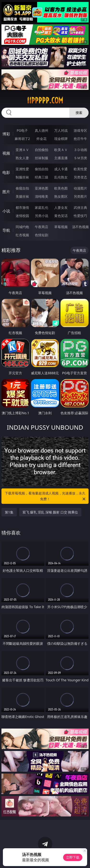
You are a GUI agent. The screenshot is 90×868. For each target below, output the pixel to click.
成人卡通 (61, 169)
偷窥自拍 (22, 188)
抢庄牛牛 (80, 139)
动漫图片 (80, 188)
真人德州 (42, 130)
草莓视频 (61, 227)
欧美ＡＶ (61, 150)
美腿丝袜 (22, 196)
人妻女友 (61, 207)
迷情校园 (22, 216)
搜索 (79, 113)
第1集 (9, 512)
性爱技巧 (80, 216)
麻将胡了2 (22, 139)
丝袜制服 (42, 158)
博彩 (6, 134)
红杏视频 (22, 235)
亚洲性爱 (22, 169)
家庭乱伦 (42, 207)
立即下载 (73, 857)
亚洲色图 (42, 188)
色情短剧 (42, 235)
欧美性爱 (80, 169)
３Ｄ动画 (80, 150)
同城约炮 (22, 227)
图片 (6, 192)
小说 (6, 211)
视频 (6, 153)
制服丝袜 (22, 177)
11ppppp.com (45, 100)
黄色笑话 (61, 216)
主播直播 (61, 158)
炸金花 (42, 139)
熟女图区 (61, 196)
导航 (6, 230)
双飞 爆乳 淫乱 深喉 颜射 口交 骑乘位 (50, 512)
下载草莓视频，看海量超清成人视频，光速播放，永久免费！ (46, 496)
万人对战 (61, 130)
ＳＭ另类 (80, 158)
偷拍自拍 (42, 169)
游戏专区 (80, 130)
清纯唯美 (42, 196)
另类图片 (80, 196)
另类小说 (42, 216)
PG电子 (22, 130)
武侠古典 (80, 207)
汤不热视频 (80, 227)
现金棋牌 (61, 139)
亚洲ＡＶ (22, 150)
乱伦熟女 (61, 177)
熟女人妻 (22, 158)
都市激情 (22, 207)
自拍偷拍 (42, 150)
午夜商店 (42, 227)
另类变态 (80, 177)
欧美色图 (61, 188)
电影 (6, 172)
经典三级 (42, 177)
